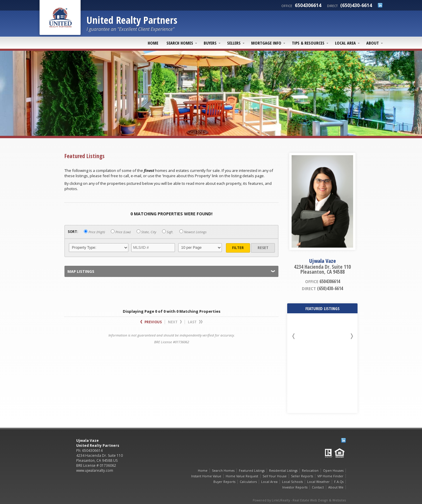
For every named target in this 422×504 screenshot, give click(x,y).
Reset (263, 248)
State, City (146, 232)
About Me (336, 487)
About (373, 43)
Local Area (345, 43)
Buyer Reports (224, 482)
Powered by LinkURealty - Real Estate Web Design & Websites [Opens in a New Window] (299, 500)
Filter (238, 248)
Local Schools (292, 482)
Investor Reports (295, 487)
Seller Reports (302, 476)
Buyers (210, 43)
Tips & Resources (308, 43)
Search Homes (180, 43)
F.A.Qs (339, 482)
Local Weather (318, 482)
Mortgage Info (266, 43)
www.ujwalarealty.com (95, 470)
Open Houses (333, 471)
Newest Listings (193, 232)
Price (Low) (121, 232)
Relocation (310, 471)
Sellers (234, 43)
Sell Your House (275, 476)
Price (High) (94, 232)
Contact (318, 487)
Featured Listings (252, 471)
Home (153, 43)
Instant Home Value (206, 476)
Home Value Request (242, 476)
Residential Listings (283, 471)
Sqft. (168, 232)
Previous (151, 322)
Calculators (248, 482)
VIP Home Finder (330, 476)
